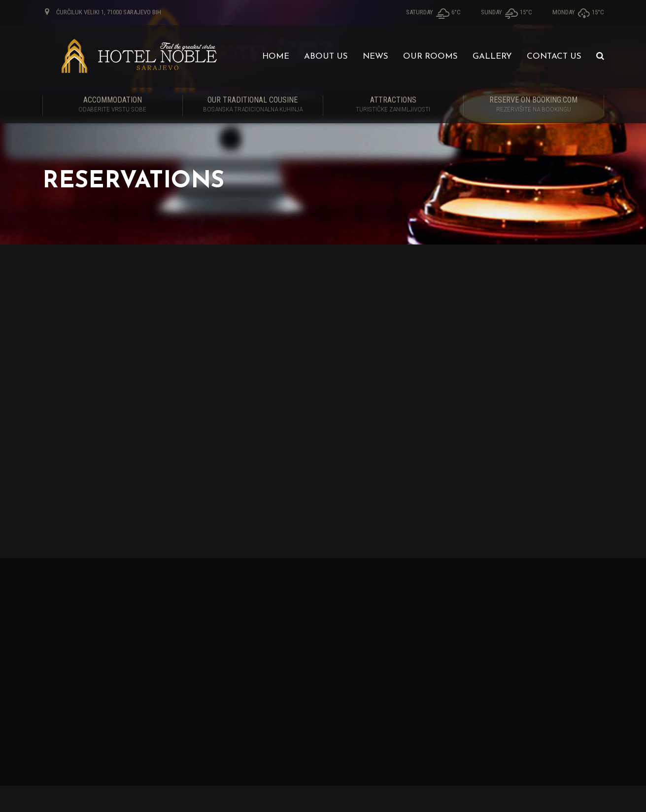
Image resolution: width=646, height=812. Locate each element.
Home (276, 56)
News (375, 56)
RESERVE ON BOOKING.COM (534, 105)
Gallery (492, 56)
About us (326, 56)
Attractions (393, 105)
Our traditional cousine (253, 105)
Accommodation (113, 105)
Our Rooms (430, 56)
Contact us (554, 56)
